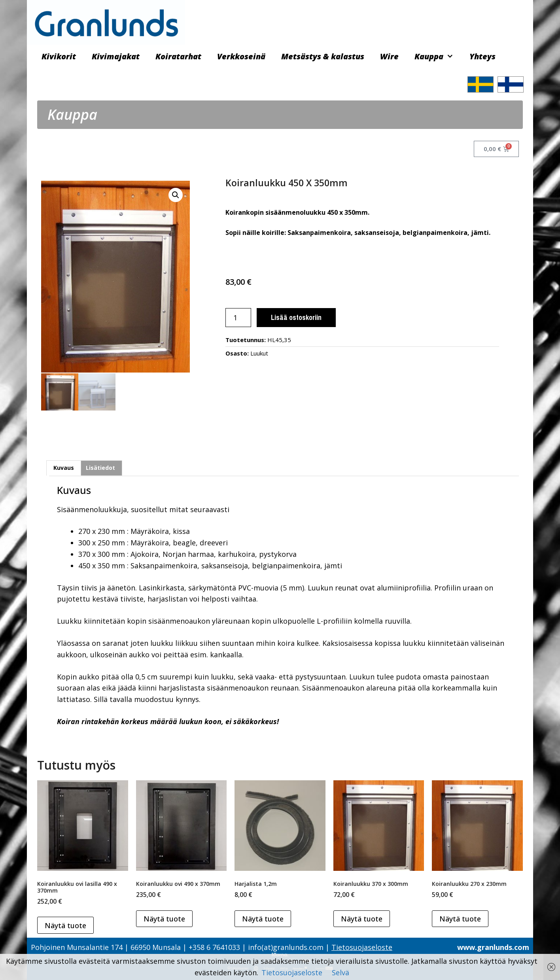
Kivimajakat (116, 56)
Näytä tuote (65, 925)
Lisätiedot (100, 467)
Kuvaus (64, 467)
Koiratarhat (178, 56)
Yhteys (482, 56)
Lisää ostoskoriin (296, 317)
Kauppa (438, 57)
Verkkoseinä (241, 56)
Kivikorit (59, 56)
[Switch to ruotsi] (481, 84)
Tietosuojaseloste (362, 946)
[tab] (64, 467)
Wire (389, 56)
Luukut (259, 353)
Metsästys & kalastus (323, 56)
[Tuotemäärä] (238, 318)
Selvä (341, 972)
